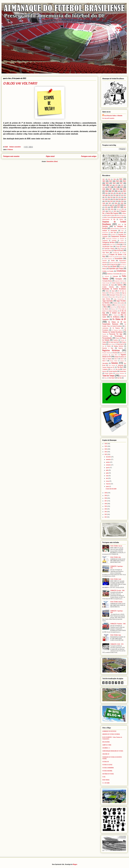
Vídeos (106, 378)
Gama (113, 285)
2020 (112, 209)
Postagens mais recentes (11, 156)
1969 (111, 185)
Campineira (105, 241)
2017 (119, 207)
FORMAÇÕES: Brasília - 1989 (117, 590)
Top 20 (112, 369)
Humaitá (124, 295)
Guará (113, 291)
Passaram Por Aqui (116, 334)
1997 (104, 199)
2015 (106, 207)
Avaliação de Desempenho (110, 230)
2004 (117, 201)
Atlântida (112, 229)
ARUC (119, 225)
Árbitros (121, 219)
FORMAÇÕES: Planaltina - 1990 (118, 624)
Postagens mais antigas (89, 156)
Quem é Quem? (112, 344)
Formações (119, 279)
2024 (110, 211)
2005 (122, 201)
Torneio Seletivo (109, 373)
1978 (118, 189)
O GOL (104, 777)
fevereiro (108, 484)
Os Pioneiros (116, 328)
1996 (122, 197)
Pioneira (118, 338)
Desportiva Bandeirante (114, 263)
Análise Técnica (107, 217)
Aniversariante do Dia (118, 217)
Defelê (113, 260)
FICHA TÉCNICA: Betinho (116, 602)
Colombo (124, 247)
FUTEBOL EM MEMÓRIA (108, 768)
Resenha (115, 353)
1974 (115, 187)
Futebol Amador (106, 283)
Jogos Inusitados (108, 301)
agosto (108, 467)
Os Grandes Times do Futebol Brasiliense (114, 325)
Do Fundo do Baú (113, 264)
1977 (111, 189)
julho (107, 470)
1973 (109, 187)
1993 (106, 197)
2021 (118, 209)
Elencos (104, 268)
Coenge (118, 247)
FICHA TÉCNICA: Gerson (116, 546)
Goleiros (120, 285)
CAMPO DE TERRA (107, 745)
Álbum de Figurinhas (121, 215)
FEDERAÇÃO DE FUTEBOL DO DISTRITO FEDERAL (112, 758)
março (108, 481)
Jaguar (123, 297)
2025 (115, 211)
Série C (122, 359)
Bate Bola (113, 232)
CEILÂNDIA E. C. (106, 748)
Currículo (105, 261)
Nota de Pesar (113, 307)
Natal (125, 305)
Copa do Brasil (118, 250)
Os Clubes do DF (119, 319)
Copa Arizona (121, 249)
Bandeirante (105, 233)
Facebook (107, 276)
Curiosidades (119, 258)
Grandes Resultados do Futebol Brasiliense (114, 288)
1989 (109, 195)
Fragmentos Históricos (120, 281)
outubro (108, 462)
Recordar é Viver (108, 348)
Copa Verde (106, 252)
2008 (116, 203)
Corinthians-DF (116, 253)
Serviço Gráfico (114, 361)
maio (107, 476)
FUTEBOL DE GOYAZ (107, 765)
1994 (111, 197)
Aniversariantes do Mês (109, 219)
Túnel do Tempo (108, 375)
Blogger (75, 864)
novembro (109, 459)
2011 (108, 205)
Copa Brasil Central (107, 251)
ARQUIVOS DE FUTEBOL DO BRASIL (111, 734)
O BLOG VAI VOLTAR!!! (20, 83)
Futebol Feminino (116, 283)
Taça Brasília (112, 365)
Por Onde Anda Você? (114, 342)
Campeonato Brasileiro (119, 236)
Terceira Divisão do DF (108, 367)
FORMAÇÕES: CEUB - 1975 (117, 644)
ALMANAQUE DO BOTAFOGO (109, 731)
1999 (114, 199)
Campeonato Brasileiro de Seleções (115, 239)
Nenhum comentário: (15, 147)
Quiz (103, 346)
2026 (106, 443)
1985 (112, 193)
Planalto (122, 340)
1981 (113, 191)
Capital (122, 241)
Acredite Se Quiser (110, 215)
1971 (122, 185)
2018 (125, 207)
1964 (124, 181)
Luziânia (122, 303)
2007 (110, 203)
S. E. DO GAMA (106, 783)
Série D (104, 361)
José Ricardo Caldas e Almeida (113, 115)
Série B (116, 359)
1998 (109, 199)
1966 (114, 183)
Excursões (124, 274)
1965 (107, 183)
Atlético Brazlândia (120, 229)
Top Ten (118, 369)
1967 (121, 183)
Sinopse (122, 361)
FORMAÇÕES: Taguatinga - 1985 (117, 612)
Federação (115, 276)
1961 (104, 181)
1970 (116, 185)
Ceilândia (105, 244)
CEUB (118, 244)
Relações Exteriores (107, 353)
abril (107, 478)
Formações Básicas (107, 281)
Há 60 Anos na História (114, 293)
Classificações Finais (108, 246)
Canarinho (114, 241)
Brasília (121, 232)
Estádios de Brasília (108, 271)
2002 (106, 201)
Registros (121, 348)
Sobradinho (105, 363)
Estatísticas (121, 271)
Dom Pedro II (123, 265)
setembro (109, 465)
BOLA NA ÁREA (106, 742)
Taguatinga (121, 365)
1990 (114, 195)
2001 (125, 199)
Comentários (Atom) (52, 161)
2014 (125, 205)
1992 (125, 195)
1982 (119, 191)
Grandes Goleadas (108, 287)
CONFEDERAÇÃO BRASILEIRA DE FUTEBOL (113, 751)
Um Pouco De (123, 376)
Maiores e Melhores (107, 305)
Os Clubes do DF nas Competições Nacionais (114, 323)
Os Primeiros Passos (117, 330)
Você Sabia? (112, 378)
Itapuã (119, 297)
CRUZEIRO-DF (106, 754)
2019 (106, 209)
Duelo (114, 266)
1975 (121, 187)
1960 (121, 179)
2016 (112, 207)
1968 (104, 185)
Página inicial (50, 156)
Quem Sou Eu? (121, 344)
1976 (104, 189)
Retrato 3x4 (122, 353)
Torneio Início (123, 371)
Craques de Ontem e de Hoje (114, 255)
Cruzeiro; (120, 257)
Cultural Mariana (108, 259)
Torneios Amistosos (120, 373)
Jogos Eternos (106, 299)
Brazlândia (113, 235)
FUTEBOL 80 (106, 762)
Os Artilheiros (115, 317)
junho (107, 473)
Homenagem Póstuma (115, 295)
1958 (109, 179)
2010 (104, 205)
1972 (104, 187)
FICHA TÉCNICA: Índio (116, 635)
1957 (104, 179)
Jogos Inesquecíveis (119, 299)
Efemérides (122, 267)
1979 (124, 189)
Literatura (115, 303)
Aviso (123, 231)
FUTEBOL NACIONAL (107, 771)
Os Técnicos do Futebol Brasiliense (114, 331)
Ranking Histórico (119, 346)
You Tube (120, 378)
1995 (117, 197)
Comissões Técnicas (109, 248)
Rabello (109, 346)
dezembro (109, 457)
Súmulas (115, 363)
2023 (104, 211)
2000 (119, 199)
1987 (122, 193)
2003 (111, 201)
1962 (111, 181)
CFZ (123, 245)
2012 (113, 205)
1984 (106, 193)
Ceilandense (121, 243)
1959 (115, 179)
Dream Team (107, 266)
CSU (125, 257)
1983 (124, 191)
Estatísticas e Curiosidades (113, 274)
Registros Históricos (111, 350)
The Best (120, 367)
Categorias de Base (108, 242)
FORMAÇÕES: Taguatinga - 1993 (117, 567)
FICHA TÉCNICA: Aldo (115, 557)
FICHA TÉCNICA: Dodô (116, 579)
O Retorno (10, 149)
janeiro (108, 486)
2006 (104, 203)
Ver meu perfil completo (108, 118)
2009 (122, 203)
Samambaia (105, 355)
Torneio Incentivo (113, 371)
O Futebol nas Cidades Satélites (114, 314)
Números (113, 309)
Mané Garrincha (118, 305)
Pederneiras (105, 336)
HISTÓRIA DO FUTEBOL (108, 774)
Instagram (106, 297)
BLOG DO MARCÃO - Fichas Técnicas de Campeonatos (112, 738)
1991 (120, 195)
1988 (104, 195)
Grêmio (107, 291)
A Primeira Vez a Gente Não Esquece (114, 212)
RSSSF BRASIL (106, 780)
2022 (123, 209)
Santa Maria (114, 355)
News (105, 307)
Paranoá (104, 334)
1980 (107, 191)
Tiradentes (105, 369)
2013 (119, 205)
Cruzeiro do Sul (112, 257)
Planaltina (115, 340)
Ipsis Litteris (113, 297)
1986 (117, 193)
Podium (104, 342)
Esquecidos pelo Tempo (116, 268)
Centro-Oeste (112, 245)
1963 (117, 181)
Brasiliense (105, 234)
